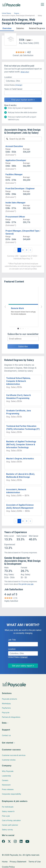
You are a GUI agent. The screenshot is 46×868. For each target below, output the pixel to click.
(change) (19, 85)
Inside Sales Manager (16, 203)
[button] (7, 28)
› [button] (26, 306)
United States (6, 13)
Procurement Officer (15, 217)
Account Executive (14, 146)
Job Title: (12, 640)
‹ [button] (20, 306)
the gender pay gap (26, 584)
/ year (28, 40)
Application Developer (16, 160)
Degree (17, 13)
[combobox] (23, 81)
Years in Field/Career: (13, 89)
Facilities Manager (14, 174)
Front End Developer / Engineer (20, 189)
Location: (8, 77)
